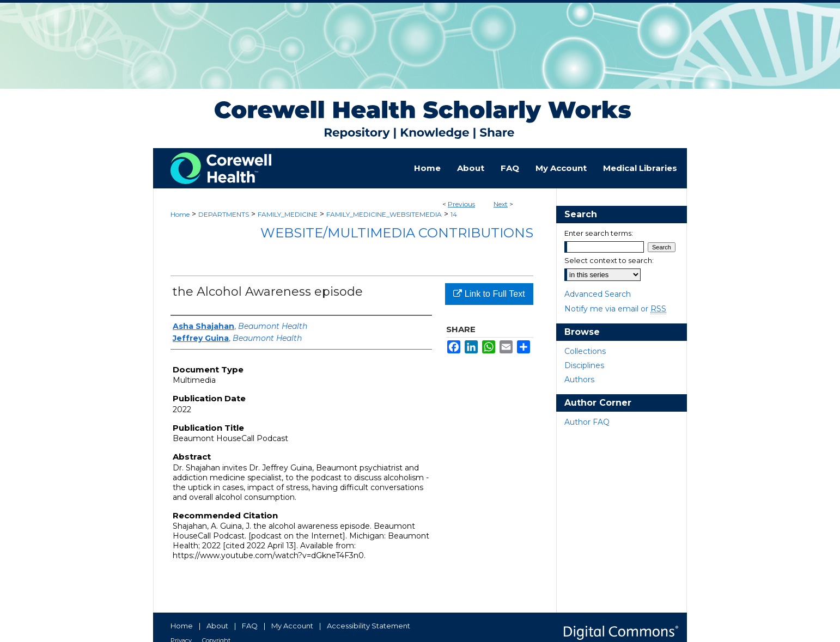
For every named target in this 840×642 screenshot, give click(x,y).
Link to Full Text (489, 294)
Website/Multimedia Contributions (397, 233)
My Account (292, 626)
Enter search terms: (599, 233)
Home (180, 214)
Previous (461, 204)
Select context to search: (609, 260)
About (217, 626)
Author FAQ (587, 422)
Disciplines (584, 365)
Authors (579, 380)
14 (454, 214)
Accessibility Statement (369, 626)
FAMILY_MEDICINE (288, 214)
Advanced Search (598, 294)
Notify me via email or (615, 309)
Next (501, 204)
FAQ (250, 626)
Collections (585, 351)
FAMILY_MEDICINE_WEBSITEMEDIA (384, 214)
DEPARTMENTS (224, 214)
